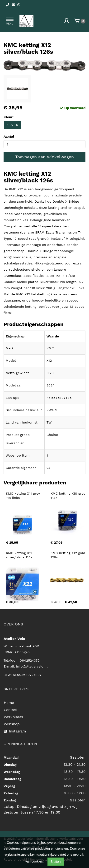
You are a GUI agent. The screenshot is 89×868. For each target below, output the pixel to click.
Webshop (12, 724)
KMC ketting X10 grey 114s (68, 496)
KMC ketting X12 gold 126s (68, 555)
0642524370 (30, 660)
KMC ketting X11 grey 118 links (23, 496)
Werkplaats (13, 717)
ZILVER (12, 125)
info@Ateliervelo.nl (32, 666)
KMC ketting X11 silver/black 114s (19, 555)
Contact (10, 710)
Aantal (9, 137)
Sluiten (56, 862)
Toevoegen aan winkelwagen (44, 157)
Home (9, 703)
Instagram (15, 731)
